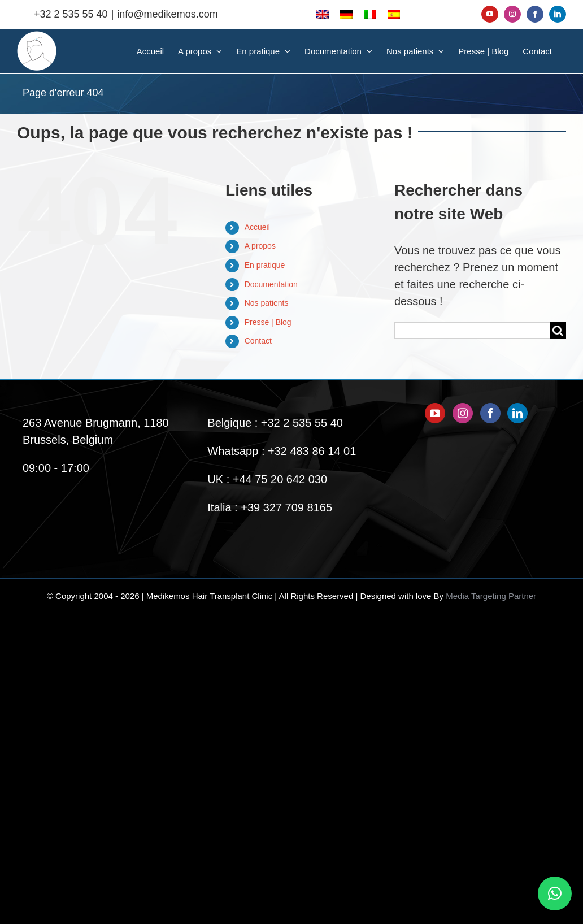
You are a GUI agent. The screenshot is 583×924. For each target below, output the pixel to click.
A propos (260, 246)
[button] (555, 893)
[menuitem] (323, 14)
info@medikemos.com (167, 14)
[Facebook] (490, 413)
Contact (258, 341)
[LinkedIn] (517, 413)
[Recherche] (558, 330)
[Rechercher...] (472, 330)
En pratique (265, 265)
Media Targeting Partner (491, 596)
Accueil (257, 227)
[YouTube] (435, 413)
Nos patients (267, 303)
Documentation (271, 284)
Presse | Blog (268, 322)
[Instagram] (463, 413)
